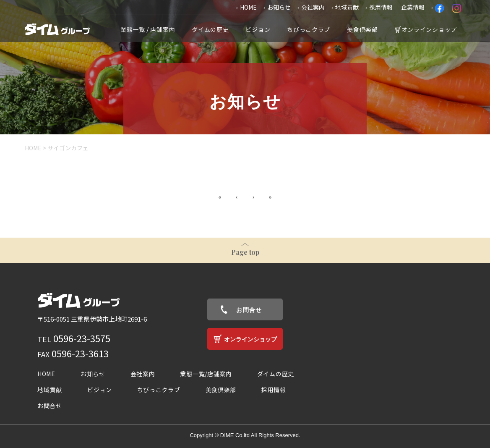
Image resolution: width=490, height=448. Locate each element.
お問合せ (249, 310)
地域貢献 (347, 7)
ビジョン (258, 29)
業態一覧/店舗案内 (206, 374)
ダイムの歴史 (210, 29)
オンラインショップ (429, 29)
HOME (248, 7)
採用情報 (381, 7)
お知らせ (279, 7)
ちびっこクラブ (309, 29)
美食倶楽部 (362, 29)
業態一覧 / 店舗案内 (148, 29)
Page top (245, 252)
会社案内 (313, 7)
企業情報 (413, 7)
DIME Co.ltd (235, 435)
